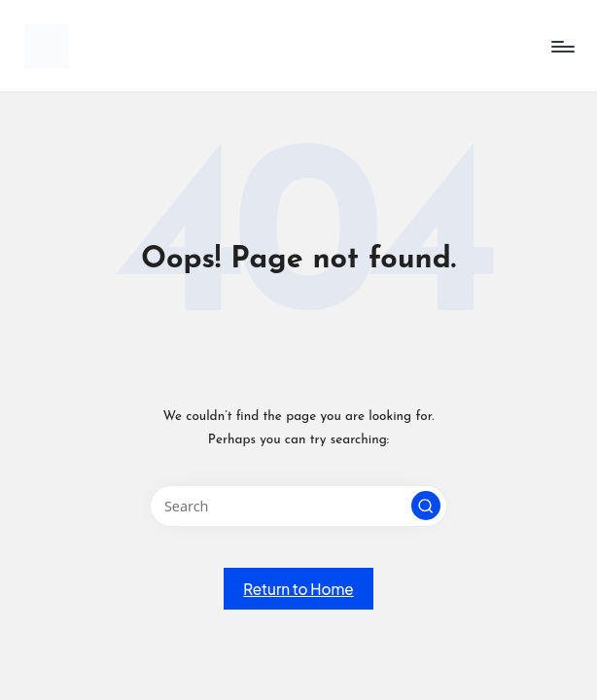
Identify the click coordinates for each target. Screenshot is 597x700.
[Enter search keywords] (298, 506)
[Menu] (562, 47)
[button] (426, 506)
